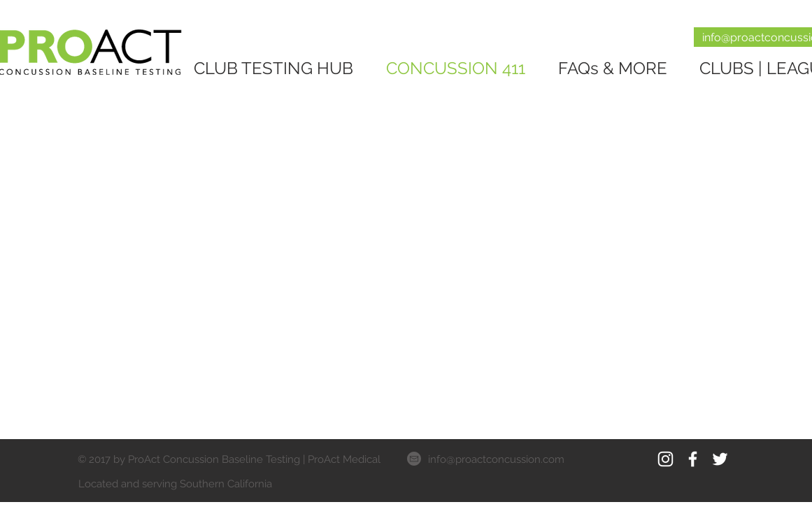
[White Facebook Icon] (693, 459)
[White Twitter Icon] (720, 459)
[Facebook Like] (656, 483)
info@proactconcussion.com (496, 459)
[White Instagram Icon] (665, 459)
